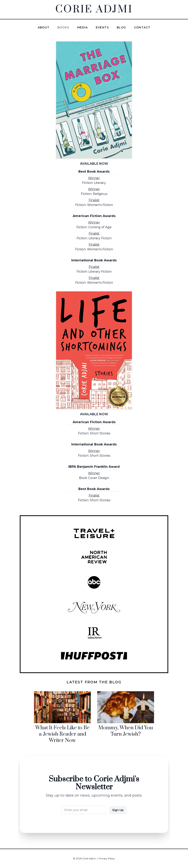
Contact (142, 27)
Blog (121, 27)
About (44, 27)
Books (63, 27)
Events (102, 27)
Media (83, 27)
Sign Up (118, 810)
